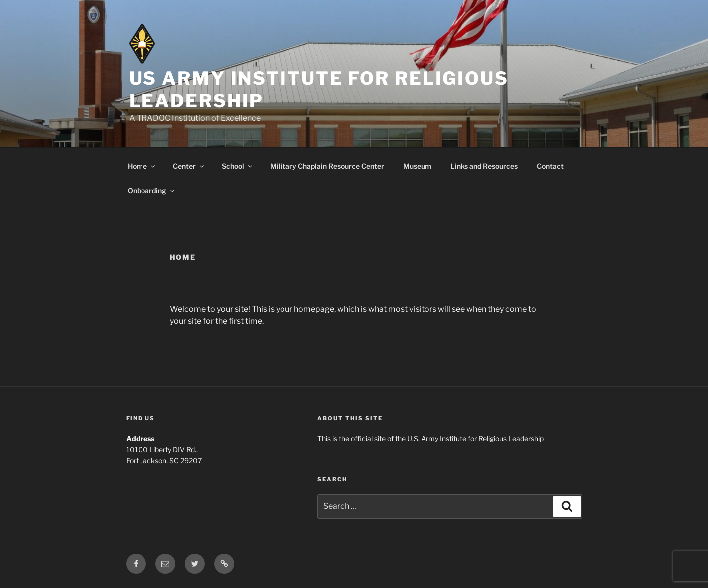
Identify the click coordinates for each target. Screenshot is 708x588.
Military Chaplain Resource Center (327, 166)
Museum (417, 166)
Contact (550, 166)
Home (142, 166)
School (238, 166)
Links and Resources (484, 166)
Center (189, 166)
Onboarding (152, 191)
